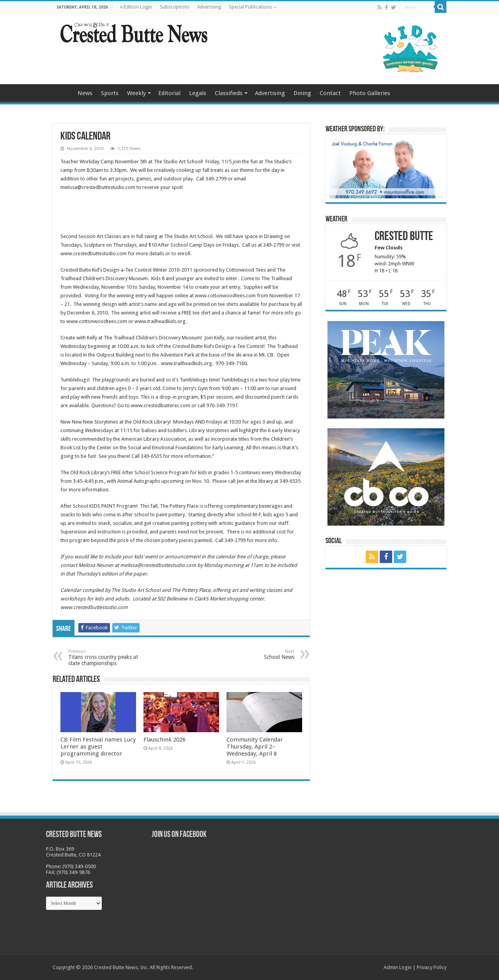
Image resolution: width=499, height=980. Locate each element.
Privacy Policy (432, 967)
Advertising (209, 7)
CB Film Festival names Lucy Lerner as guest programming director (98, 747)
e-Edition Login (136, 7)
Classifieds (229, 93)
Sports (110, 93)
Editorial (169, 93)
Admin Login (398, 967)
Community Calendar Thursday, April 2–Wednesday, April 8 (255, 747)
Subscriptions (175, 7)
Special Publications (250, 7)
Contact (330, 93)
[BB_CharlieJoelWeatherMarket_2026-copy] (386, 168)
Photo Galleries (370, 93)
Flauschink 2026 (165, 740)
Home (63, 92)
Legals (198, 93)
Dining (302, 93)
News (85, 93)
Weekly (136, 93)
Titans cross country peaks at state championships (108, 658)
